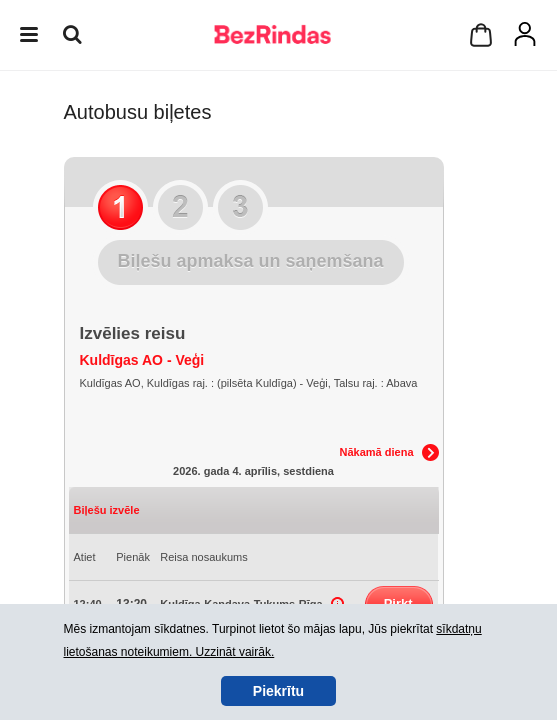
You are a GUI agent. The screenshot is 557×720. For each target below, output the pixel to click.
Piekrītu (278, 691)
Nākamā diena (377, 452)
